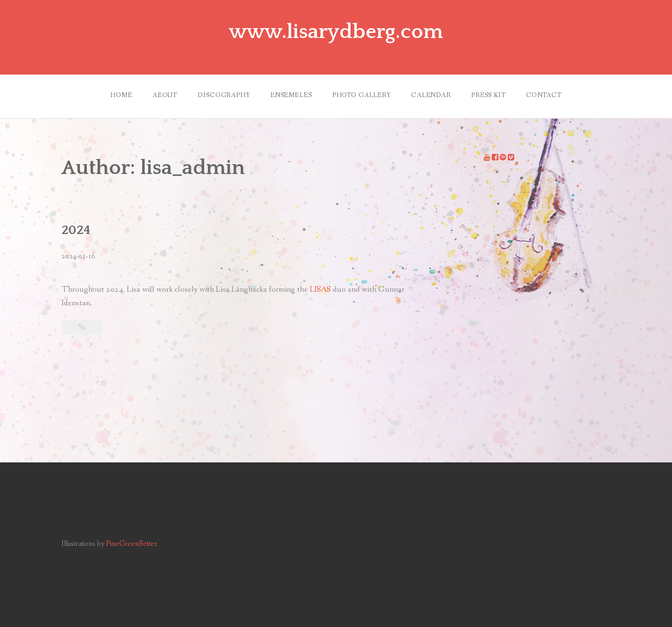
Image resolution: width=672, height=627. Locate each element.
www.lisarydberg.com (336, 32)
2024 (76, 230)
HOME (121, 95)
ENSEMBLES (291, 95)
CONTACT (544, 95)
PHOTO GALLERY (362, 95)
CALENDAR (431, 95)
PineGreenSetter (132, 544)
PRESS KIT (489, 95)
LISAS (321, 290)
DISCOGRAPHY (224, 95)
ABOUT (165, 95)
